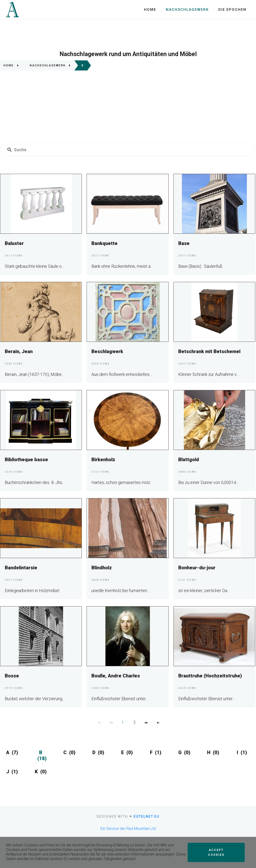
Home (150, 10)
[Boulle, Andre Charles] (128, 636)
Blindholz (102, 568)
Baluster (14, 243)
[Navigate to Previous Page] (111, 722)
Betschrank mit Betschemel (209, 351)
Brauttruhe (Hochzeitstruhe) (210, 676)
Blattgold (189, 460)
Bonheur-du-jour (197, 568)
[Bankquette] (128, 204)
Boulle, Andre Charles (116, 676)
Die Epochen (232, 10)
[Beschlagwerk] (128, 312)
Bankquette (104, 243)
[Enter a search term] (132, 150)
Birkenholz (103, 460)
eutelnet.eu (146, 816)
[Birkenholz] (128, 420)
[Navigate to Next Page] (146, 722)
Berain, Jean (19, 351)
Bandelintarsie (21, 568)
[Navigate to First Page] (99, 722)
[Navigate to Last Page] (158, 722)
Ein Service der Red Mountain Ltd (128, 829)
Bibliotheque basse (26, 460)
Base (184, 243)
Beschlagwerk (107, 351)
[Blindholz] (128, 528)
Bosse (12, 676)
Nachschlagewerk (187, 10)
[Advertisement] (128, 109)
